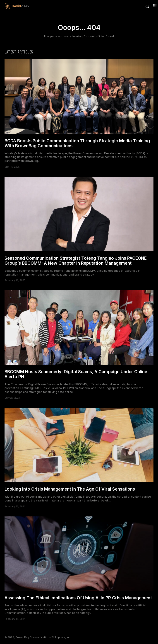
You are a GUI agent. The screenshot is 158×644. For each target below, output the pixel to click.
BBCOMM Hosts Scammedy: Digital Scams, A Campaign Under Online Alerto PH (76, 374)
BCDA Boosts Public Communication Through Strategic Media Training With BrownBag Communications (77, 143)
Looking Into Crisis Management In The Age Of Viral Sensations (70, 489)
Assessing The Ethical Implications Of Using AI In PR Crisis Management (78, 598)
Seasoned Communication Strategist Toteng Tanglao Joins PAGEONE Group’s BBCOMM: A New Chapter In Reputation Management (76, 261)
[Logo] (42, 6)
